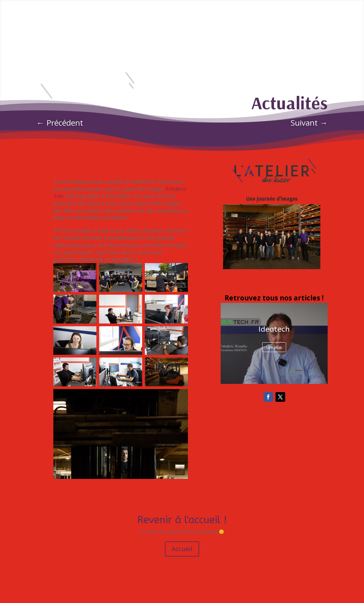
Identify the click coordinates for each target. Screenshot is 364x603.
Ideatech (274, 329)
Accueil (182, 549)
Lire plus (274, 347)
